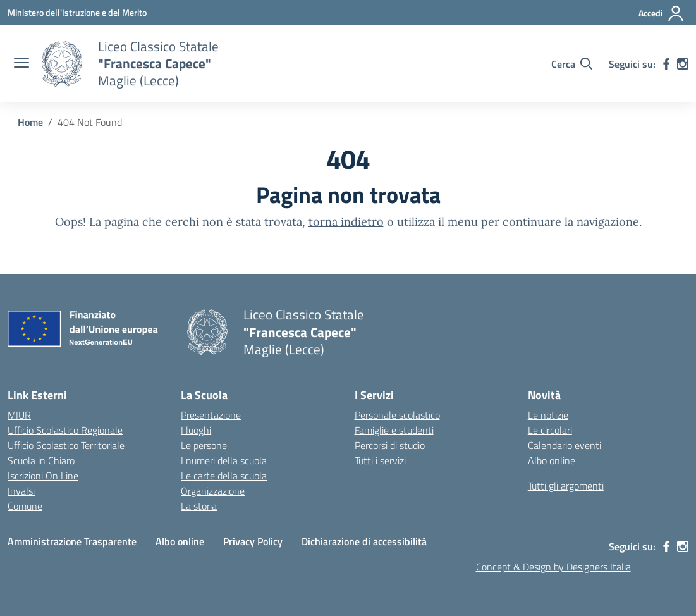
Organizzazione (213, 491)
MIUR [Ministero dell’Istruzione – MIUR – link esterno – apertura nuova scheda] (19, 415)
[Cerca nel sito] (572, 64)
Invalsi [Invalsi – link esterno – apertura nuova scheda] (21, 491)
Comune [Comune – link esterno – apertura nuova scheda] (25, 506)
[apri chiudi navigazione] (21, 64)
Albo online (552, 460)
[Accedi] (662, 13)
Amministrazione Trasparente (72, 541)
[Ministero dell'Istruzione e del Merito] (77, 12)
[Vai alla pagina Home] (30, 122)
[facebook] (666, 64)
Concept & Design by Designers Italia (553, 567)
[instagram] (683, 64)
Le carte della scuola (224, 476)
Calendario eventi (565, 445)
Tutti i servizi (380, 460)
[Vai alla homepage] (62, 64)
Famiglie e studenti (394, 430)
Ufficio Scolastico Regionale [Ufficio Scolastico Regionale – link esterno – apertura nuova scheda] (65, 430)
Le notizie (548, 415)
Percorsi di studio (390, 445)
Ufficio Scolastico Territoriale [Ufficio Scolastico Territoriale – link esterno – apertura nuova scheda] (66, 445)
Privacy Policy (253, 541)
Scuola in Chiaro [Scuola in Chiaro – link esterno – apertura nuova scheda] (41, 460)
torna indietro (346, 222)
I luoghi (196, 430)
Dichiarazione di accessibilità (364, 541)
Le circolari (550, 430)
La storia (199, 506)
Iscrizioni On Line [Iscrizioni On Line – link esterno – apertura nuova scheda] (43, 476)
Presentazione (211, 415)
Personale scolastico (397, 415)
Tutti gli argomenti (566, 486)
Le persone (204, 445)
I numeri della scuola (224, 460)
